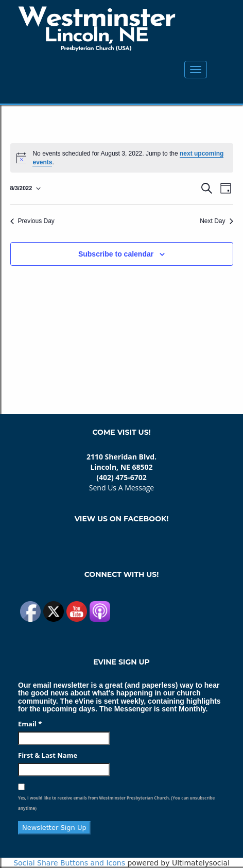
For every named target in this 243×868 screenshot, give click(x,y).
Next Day (216, 221)
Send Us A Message (121, 488)
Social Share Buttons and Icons (69, 863)
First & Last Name (48, 755)
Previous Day (32, 221)
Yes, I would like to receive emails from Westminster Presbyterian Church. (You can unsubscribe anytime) (116, 803)
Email (30, 724)
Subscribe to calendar (116, 254)
